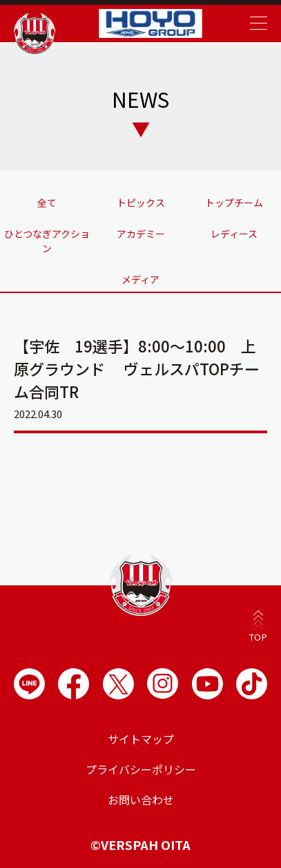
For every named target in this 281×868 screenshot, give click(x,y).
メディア (140, 279)
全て (47, 202)
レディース (234, 234)
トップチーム (234, 202)
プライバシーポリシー (141, 769)
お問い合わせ (141, 800)
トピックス (141, 202)
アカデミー (141, 234)
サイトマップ (141, 739)
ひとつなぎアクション (47, 241)
